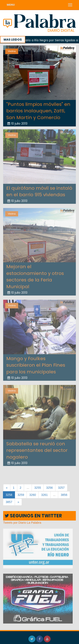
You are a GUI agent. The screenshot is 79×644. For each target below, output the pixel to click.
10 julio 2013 (17, 123)
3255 (38, 488)
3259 (21, 495)
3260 (33, 495)
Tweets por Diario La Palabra (22, 523)
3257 (61, 488)
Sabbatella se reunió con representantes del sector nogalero (37, 450)
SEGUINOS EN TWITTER (33, 516)
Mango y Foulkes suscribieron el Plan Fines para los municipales (36, 364)
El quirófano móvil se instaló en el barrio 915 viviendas (39, 191)
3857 (9, 502)
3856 (64, 495)
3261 (44, 495)
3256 (49, 488)
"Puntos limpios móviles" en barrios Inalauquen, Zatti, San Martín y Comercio (38, 111)
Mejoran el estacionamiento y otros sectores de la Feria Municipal (35, 276)
